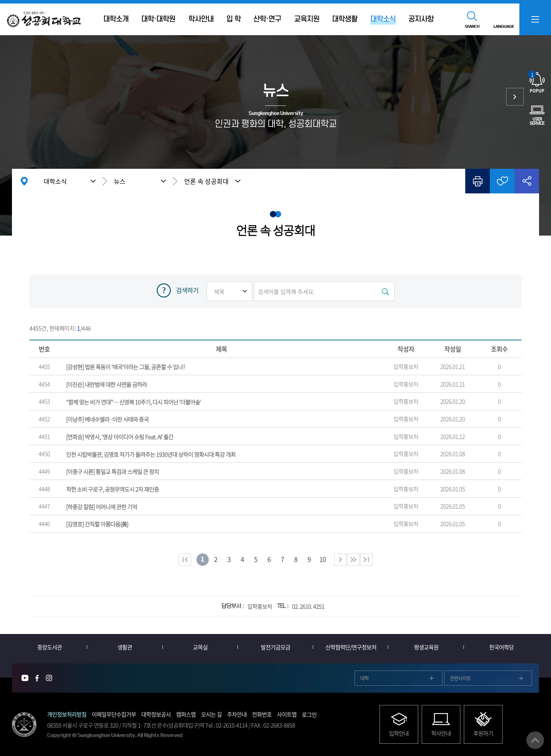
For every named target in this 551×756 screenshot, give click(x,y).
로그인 (309, 715)
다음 (353, 560)
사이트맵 (287, 714)
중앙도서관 (50, 647)
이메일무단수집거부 (114, 714)
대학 (364, 678)
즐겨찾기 (502, 181)
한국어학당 (501, 647)
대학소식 (55, 181)
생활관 (125, 647)
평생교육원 (426, 647)
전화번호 (262, 714)
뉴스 (120, 181)
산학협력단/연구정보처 (351, 647)
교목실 (200, 647)
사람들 (515, 97)
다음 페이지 (340, 560)
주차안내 (237, 714)
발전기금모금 (275, 647)
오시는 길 (211, 714)
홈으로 (24, 181)
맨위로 (535, 740)
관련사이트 (460, 678)
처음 (185, 560)
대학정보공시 (156, 714)
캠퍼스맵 (186, 714)
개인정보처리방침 (67, 714)
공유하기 (527, 181)
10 (323, 559)
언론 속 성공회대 (206, 181)
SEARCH (472, 26)
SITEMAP (535, 19)
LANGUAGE (504, 26)
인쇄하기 (478, 181)
